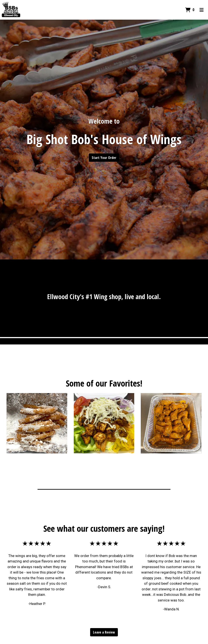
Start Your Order (104, 158)
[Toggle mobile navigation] (202, 10)
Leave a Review (104, 632)
